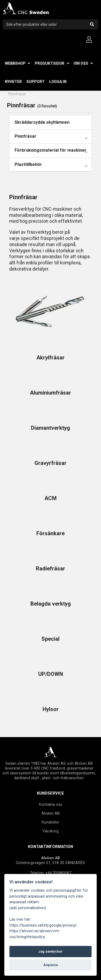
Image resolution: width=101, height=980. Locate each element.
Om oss (81, 63)
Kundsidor (50, 822)
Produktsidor (50, 63)
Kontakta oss (51, 804)
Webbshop (15, 63)
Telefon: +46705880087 (51, 873)
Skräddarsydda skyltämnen (42, 122)
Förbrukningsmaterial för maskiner (50, 150)
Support (36, 82)
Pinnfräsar (25, 136)
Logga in (58, 82)
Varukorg (50, 831)
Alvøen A (49, 813)
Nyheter (13, 82)
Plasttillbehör (28, 164)
